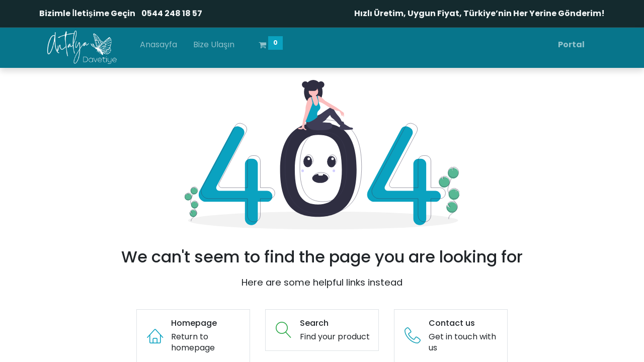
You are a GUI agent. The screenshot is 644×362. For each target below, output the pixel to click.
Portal (571, 44)
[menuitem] (158, 47)
